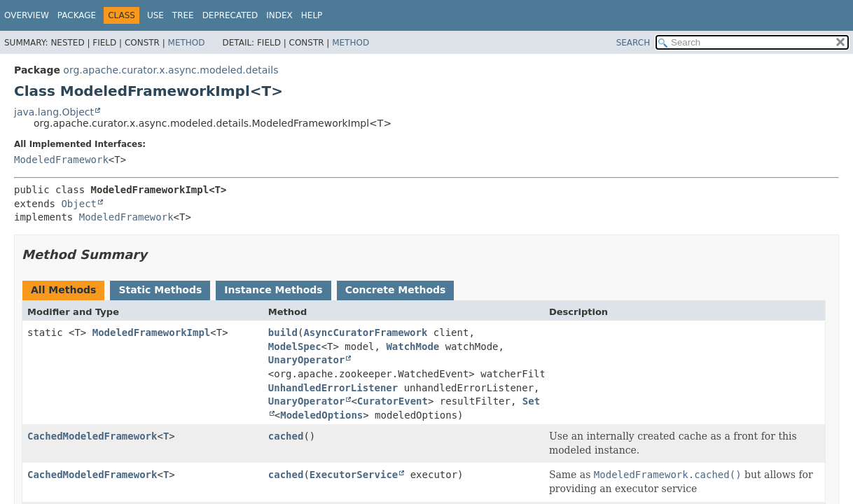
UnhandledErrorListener (333, 388)
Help (312, 15)
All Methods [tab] (63, 290)
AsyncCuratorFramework (365, 332)
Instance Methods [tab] (273, 290)
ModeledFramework (61, 160)
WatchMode (412, 346)
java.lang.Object (54, 112)
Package (77, 15)
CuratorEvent (393, 401)
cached (286, 436)
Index (279, 15)
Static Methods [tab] (160, 290)
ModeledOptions (321, 415)
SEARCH (633, 43)
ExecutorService (354, 475)
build (283, 332)
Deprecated (230, 15)
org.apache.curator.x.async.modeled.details (171, 70)
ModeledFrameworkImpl (152, 332)
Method (187, 43)
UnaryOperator (307, 360)
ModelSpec (295, 346)
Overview (27, 15)
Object (79, 204)
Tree (183, 15)
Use (155, 15)
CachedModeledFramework (92, 436)
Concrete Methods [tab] (396, 290)
